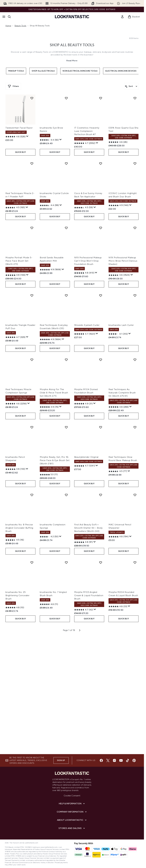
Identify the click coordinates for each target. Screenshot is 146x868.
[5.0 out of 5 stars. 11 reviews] (49, 590)
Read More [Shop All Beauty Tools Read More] (72, 111)
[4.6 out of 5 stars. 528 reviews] (16, 252)
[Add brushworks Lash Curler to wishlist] (135, 411)
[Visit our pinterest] (134, 760)
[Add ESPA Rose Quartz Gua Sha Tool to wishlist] (135, 213)
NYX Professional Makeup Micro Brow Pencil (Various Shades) (123, 376)
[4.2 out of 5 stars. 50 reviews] (49, 652)
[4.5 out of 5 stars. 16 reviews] (15, 655)
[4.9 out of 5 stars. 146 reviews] (119, 321)
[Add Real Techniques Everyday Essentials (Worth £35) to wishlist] (66, 411)
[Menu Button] (4, 17)
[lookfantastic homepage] (72, 17)
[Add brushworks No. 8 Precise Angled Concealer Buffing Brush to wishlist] (32, 610)
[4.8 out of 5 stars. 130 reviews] (15, 584)
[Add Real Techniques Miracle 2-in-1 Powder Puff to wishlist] (32, 279)
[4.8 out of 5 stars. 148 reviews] (16, 390)
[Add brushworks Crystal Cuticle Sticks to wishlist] (66, 279)
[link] (122, 17)
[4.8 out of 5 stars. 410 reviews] (84, 388)
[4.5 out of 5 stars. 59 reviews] (84, 323)
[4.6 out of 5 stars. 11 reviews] (49, 719)
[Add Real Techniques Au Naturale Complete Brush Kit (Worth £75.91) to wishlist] (135, 475)
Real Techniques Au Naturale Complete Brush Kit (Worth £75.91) (122, 508)
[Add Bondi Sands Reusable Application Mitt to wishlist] (66, 343)
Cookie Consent (72, 796)
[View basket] (134, 17)
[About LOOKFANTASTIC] (72, 820)
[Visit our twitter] (108, 760)
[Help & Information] (72, 804)
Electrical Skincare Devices (121, 121)
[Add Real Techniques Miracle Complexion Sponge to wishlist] (32, 475)
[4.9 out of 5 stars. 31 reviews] (83, 519)
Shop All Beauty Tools (72, 95)
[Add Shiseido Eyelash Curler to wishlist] (101, 411)
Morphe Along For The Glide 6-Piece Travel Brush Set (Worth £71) (54, 508)
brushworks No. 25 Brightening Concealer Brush (17, 711)
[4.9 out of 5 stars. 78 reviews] (49, 522)
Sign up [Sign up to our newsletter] (61, 760)
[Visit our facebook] (101, 760)
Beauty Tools (20, 26)
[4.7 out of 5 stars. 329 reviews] (15, 452)
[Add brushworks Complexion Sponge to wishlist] (66, 610)
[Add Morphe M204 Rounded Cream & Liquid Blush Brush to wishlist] (135, 678)
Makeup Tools (16, 121)
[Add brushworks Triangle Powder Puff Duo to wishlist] (32, 411)
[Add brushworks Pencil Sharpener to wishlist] (32, 543)
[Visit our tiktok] (128, 760)
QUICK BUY (20, 268)
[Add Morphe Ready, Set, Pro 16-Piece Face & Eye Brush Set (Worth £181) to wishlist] (66, 543)
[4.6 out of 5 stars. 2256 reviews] (16, 519)
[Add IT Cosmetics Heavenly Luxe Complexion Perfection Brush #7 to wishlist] (101, 213)
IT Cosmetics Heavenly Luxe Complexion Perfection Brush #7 (87, 246)
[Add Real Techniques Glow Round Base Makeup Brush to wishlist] (135, 543)
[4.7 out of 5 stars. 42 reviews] (84, 725)
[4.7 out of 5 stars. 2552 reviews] (85, 259)
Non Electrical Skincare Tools (80, 121)
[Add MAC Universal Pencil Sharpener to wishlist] (135, 610)
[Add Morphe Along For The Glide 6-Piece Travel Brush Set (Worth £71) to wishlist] (66, 475)
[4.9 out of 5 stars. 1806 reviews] (50, 385)
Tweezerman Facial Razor (19, 243)
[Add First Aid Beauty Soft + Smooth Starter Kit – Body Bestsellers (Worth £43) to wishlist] (101, 610)
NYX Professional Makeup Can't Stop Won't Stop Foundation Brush (88, 376)
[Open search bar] (9, 17)
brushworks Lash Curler (121, 440)
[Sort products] (131, 136)
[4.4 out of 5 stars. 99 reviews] (49, 321)
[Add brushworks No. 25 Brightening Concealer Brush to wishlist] (32, 678)
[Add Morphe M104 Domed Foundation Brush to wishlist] (101, 475)
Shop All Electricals (43, 121)
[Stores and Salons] (72, 828)
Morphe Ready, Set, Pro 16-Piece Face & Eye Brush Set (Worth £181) (55, 576)
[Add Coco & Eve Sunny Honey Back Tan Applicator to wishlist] (101, 279)
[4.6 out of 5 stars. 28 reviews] (118, 257)
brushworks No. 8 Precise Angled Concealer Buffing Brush (19, 643)
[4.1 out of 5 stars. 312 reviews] (118, 449)
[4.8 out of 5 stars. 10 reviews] (15, 723)
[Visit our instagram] (114, 760)
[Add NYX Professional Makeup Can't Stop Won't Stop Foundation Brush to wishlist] (101, 343)
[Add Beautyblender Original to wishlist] (101, 543)
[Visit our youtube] (121, 760)
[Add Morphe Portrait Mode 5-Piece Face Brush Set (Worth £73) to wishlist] (32, 343)
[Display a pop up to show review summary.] (27, 252)
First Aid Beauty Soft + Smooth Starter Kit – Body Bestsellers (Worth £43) (88, 643)
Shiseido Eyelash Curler (87, 440)
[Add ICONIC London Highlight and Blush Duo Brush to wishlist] (135, 279)
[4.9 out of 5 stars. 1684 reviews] (51, 455)
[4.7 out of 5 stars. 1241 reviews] (85, 581)
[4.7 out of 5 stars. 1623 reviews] (85, 449)
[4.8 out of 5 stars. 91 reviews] (84, 657)
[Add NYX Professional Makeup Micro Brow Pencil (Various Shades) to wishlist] (135, 343)
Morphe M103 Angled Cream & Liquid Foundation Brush (89, 711)
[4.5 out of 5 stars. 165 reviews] (15, 323)
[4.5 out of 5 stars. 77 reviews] (118, 587)
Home (8, 26)
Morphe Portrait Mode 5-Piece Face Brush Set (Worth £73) (19, 376)
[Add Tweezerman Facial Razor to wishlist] (32, 213)
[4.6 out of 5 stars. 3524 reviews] (119, 390)
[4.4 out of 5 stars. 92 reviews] (49, 255)
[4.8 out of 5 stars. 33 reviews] (118, 722)
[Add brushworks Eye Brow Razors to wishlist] (66, 213)
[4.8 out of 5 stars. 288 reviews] (119, 522)
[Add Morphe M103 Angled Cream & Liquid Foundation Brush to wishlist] (101, 678)
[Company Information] (72, 812)
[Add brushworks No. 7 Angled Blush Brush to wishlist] (66, 678)
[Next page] (80, 746)
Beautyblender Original (86, 572)
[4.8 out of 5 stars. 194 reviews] (119, 652)
